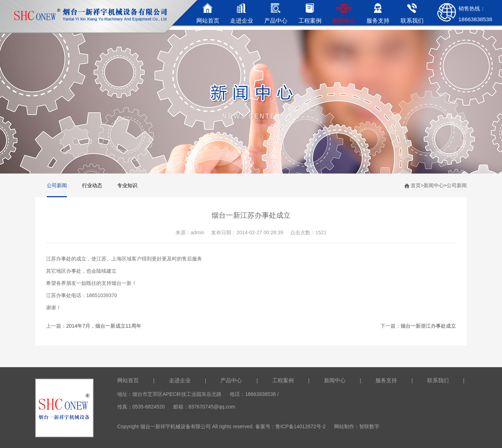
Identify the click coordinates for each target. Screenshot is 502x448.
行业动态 (92, 185)
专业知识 (127, 185)
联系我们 (438, 380)
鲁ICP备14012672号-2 (301, 426)
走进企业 (180, 380)
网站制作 (344, 426)
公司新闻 (57, 185)
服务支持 (386, 380)
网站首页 (128, 380)
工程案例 (283, 380)
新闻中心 (434, 185)
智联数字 (369, 426)
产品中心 (231, 380)
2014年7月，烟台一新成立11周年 (104, 326)
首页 (416, 185)
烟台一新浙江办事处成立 (428, 326)
